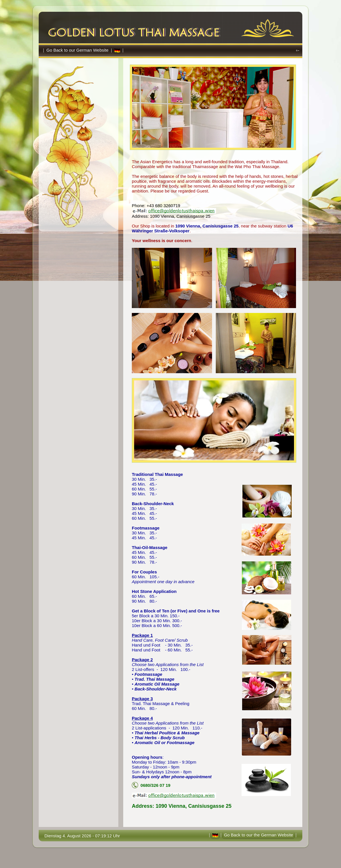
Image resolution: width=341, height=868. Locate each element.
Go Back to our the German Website (258, 835)
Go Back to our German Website (77, 50)
